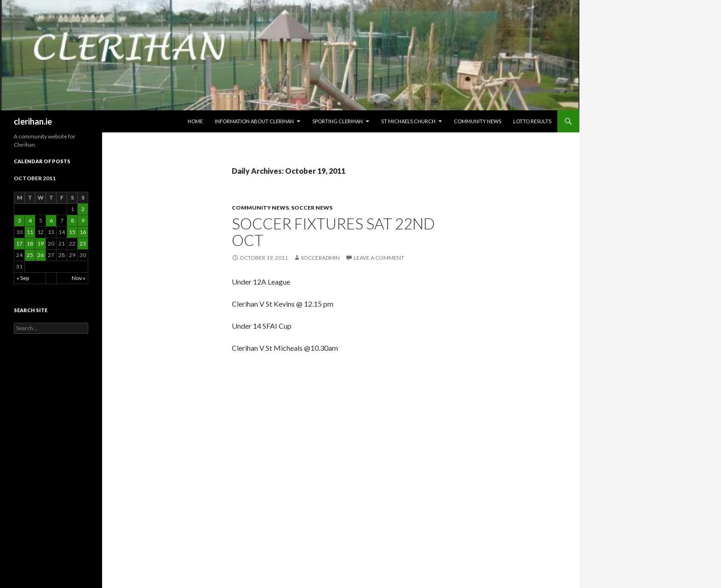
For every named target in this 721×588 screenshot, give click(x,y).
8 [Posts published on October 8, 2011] (72, 220)
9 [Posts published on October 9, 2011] (83, 220)
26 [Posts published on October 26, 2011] (40, 255)
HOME (195, 121)
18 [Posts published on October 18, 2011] (30, 243)
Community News (478, 121)
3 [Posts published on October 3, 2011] (20, 220)
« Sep (23, 278)
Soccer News (312, 208)
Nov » (79, 278)
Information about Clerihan (254, 121)
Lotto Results (532, 121)
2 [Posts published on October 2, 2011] (83, 209)
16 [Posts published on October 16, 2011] (83, 232)
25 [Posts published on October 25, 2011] (30, 255)
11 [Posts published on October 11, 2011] (30, 232)
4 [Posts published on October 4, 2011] (30, 220)
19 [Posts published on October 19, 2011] (40, 243)
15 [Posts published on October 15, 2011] (72, 232)
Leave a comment (379, 258)
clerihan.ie (33, 121)
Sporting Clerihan (338, 121)
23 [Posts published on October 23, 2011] (83, 243)
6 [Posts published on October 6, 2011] (51, 220)
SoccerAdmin (320, 258)
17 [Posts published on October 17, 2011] (19, 243)
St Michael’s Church (408, 121)
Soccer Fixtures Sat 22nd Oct (333, 232)
